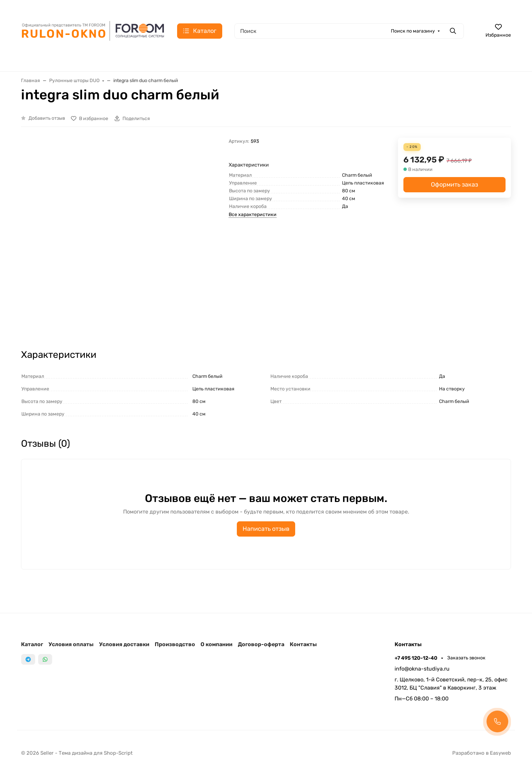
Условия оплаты (71, 644)
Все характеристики (253, 215)
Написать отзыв (266, 529)
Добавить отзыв (47, 118)
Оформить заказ (454, 185)
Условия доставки (124, 644)
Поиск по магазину (413, 31)
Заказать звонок (466, 658)
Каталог (32, 644)
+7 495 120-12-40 (416, 658)
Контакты (303, 644)
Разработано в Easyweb (482, 753)
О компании (216, 644)
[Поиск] (349, 31)
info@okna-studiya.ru (422, 669)
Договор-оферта (261, 644)
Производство (175, 644)
